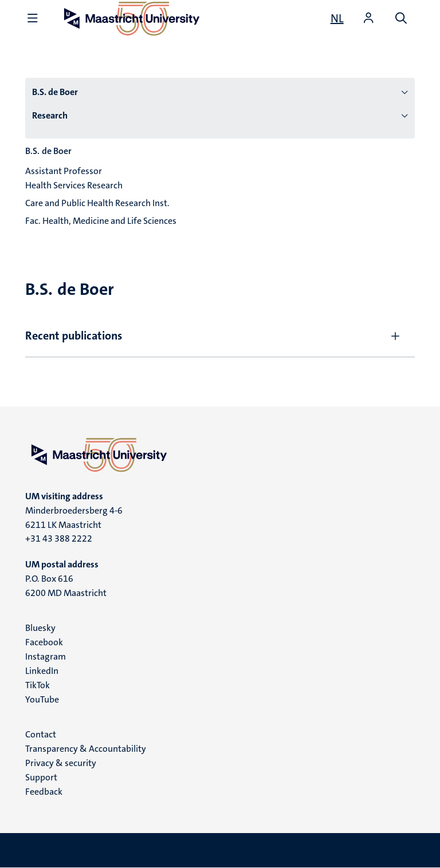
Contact (41, 734)
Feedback (44, 792)
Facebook (44, 642)
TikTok (38, 685)
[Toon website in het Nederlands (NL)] (337, 18)
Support (41, 777)
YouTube (42, 699)
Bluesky (40, 628)
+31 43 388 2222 (59, 538)
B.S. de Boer (55, 92)
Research (50, 115)
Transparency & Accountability (86, 749)
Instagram (46, 656)
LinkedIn (42, 671)
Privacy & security (61, 763)
